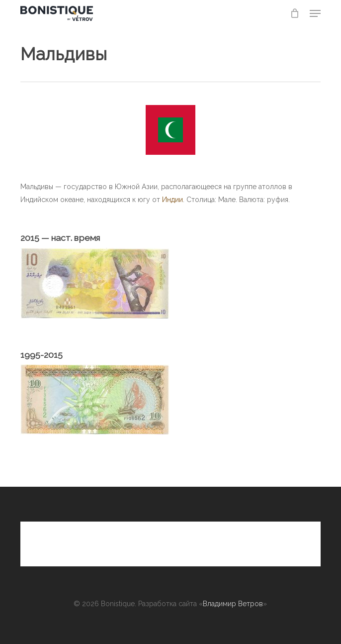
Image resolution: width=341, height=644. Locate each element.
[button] (315, 13)
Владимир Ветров (233, 604)
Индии (172, 200)
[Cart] (295, 13)
